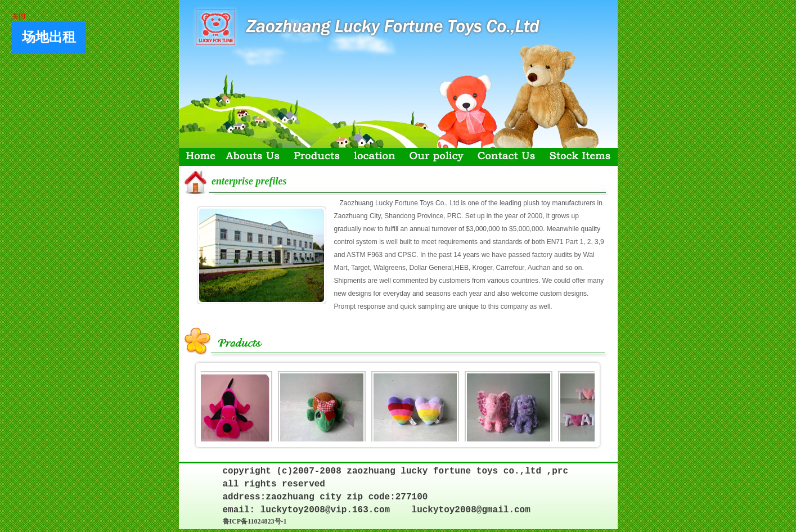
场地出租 (48, 37)
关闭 (18, 16)
